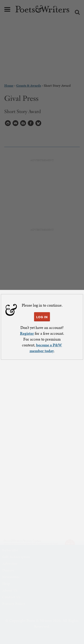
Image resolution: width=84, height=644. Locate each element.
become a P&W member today (46, 348)
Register (27, 333)
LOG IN (42, 317)
